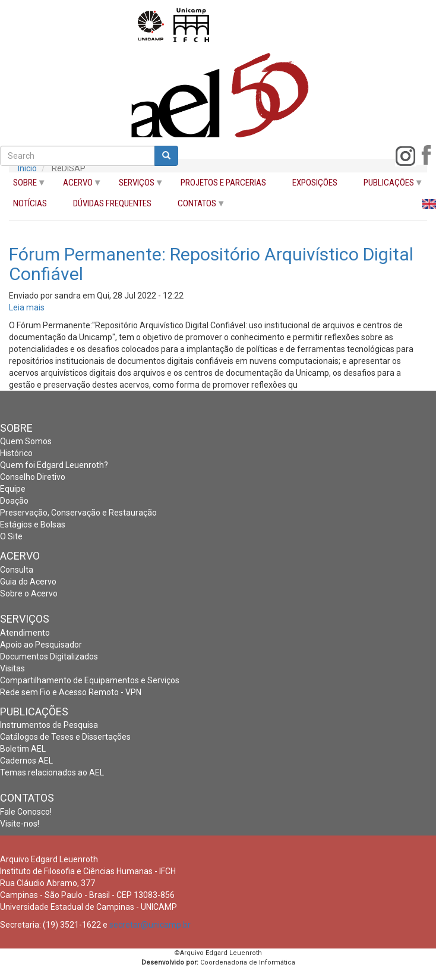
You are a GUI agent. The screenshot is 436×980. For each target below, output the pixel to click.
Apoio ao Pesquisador (41, 645)
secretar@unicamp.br (150, 925)
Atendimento (25, 633)
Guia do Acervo (28, 582)
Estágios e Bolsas (33, 524)
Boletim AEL (23, 749)
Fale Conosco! (26, 812)
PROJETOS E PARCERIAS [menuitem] (223, 183)
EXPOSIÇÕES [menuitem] (315, 183)
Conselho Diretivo (33, 477)
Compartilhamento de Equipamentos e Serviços (90, 680)
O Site (11, 536)
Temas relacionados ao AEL (52, 772)
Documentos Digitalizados (49, 657)
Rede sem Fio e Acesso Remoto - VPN (71, 692)
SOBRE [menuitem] (23, 185)
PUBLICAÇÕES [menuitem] (387, 185)
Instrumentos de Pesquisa (49, 725)
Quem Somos (26, 441)
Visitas (12, 668)
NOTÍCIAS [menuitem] (30, 204)
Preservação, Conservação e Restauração (78, 513)
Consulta (17, 570)
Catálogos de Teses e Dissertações (65, 737)
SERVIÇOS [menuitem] (135, 185)
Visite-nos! (20, 824)
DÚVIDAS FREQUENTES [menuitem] (112, 204)
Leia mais (27, 307)
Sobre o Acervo (29, 593)
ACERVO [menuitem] (76, 185)
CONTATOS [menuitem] (195, 206)
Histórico (16, 453)
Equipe (13, 489)
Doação (14, 501)
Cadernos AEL (26, 761)
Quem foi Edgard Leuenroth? (54, 465)
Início (27, 168)
